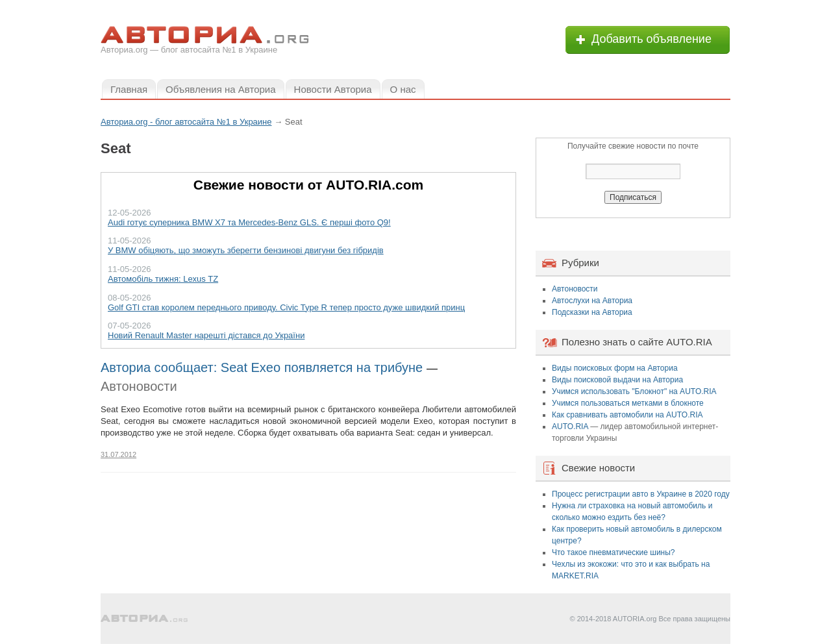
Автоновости (139, 386)
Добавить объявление (651, 39)
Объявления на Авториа (220, 89)
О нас (403, 89)
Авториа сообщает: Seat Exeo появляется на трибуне (262, 367)
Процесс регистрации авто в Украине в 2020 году (641, 494)
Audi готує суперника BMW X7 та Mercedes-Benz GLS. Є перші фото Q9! (249, 222)
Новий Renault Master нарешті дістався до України (206, 335)
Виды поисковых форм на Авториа (615, 368)
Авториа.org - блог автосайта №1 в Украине (186, 122)
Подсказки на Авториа (592, 312)
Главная (129, 89)
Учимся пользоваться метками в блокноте (628, 403)
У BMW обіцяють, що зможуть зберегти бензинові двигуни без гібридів (246, 250)
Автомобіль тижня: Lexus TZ (163, 279)
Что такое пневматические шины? (614, 552)
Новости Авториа (333, 89)
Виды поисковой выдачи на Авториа (617, 380)
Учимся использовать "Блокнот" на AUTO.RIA (634, 391)
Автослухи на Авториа (592, 301)
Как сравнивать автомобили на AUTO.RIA (627, 415)
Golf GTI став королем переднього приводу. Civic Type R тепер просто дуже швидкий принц (286, 307)
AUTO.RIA (570, 427)
